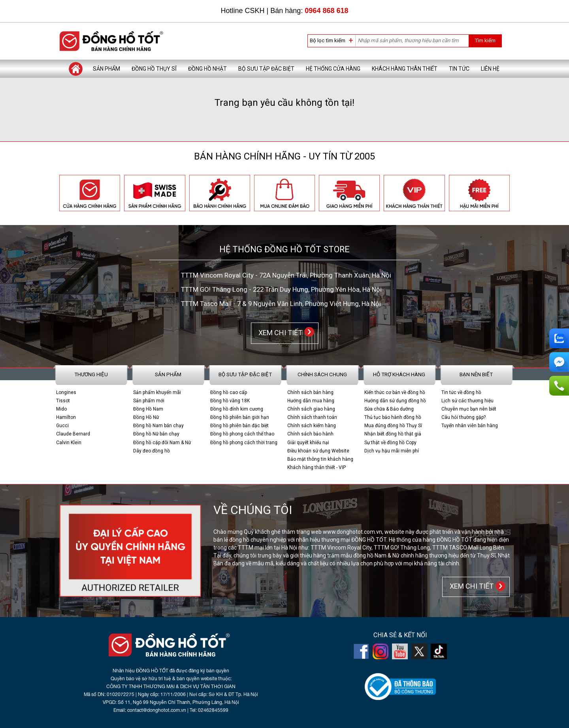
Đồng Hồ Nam (148, 409)
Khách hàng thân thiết (405, 69)
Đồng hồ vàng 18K (230, 401)
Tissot (63, 401)
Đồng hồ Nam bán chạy (158, 426)
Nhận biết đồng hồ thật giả (393, 434)
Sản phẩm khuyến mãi (157, 392)
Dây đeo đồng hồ (152, 451)
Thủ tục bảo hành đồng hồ (393, 417)
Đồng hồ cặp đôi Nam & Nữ (162, 443)
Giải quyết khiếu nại (308, 443)
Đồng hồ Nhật (207, 69)
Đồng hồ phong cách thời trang (244, 443)
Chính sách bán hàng (310, 392)
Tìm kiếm (485, 40)
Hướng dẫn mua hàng (311, 401)
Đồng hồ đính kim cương (237, 409)
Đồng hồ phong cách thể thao (242, 434)
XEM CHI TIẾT (279, 333)
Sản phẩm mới (149, 401)
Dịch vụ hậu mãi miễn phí (392, 451)
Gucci (62, 426)
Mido (61, 409)
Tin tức (459, 69)
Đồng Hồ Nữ (146, 417)
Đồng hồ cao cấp (229, 392)
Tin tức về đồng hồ (461, 392)
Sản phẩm (106, 69)
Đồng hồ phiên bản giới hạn (240, 417)
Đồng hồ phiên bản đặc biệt (239, 426)
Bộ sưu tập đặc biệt (266, 69)
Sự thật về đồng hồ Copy (390, 443)
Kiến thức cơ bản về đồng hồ (395, 392)
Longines (66, 392)
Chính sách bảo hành (310, 434)
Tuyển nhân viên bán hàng (470, 426)
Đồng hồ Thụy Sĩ (154, 69)
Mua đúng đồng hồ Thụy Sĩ (393, 426)
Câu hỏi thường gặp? (463, 417)
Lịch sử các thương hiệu (467, 401)
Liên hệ (490, 69)
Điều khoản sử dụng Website (318, 451)
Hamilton (66, 417)
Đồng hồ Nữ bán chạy (156, 434)
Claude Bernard (73, 434)
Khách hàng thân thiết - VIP (317, 467)
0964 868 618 (326, 11)
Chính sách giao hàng (311, 409)
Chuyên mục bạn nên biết (469, 409)
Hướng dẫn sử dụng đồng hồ (395, 401)
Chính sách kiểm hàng (312, 426)
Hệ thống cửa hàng (333, 69)
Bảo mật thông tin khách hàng (320, 459)
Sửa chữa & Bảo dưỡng (389, 409)
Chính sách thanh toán (312, 417)
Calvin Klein (69, 443)
